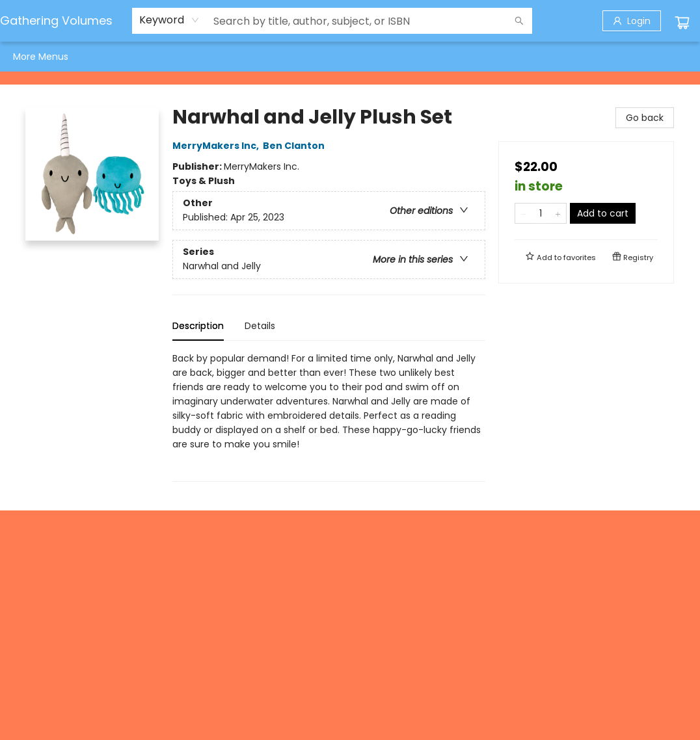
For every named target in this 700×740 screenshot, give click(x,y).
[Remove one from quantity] (523, 213)
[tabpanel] (329, 416)
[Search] (519, 21)
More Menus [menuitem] (633, 57)
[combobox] (169, 20)
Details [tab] (260, 326)
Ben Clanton (296, 146)
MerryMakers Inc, (218, 146)
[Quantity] (541, 213)
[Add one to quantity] (558, 213)
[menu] (350, 57)
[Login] (632, 21)
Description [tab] (198, 326)
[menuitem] (27, 57)
